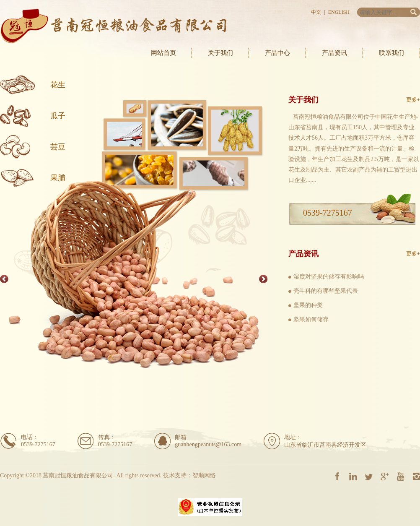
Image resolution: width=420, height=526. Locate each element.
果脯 (58, 178)
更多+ (413, 100)
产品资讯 (334, 53)
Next (263, 279)
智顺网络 (204, 475)
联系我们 (391, 53)
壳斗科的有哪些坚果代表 (326, 291)
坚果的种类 (308, 305)
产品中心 (277, 53)
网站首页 (163, 53)
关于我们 (220, 53)
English (339, 12)
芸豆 (58, 147)
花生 (58, 85)
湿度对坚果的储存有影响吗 (329, 277)
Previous (4, 279)
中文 (316, 12)
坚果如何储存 (311, 319)
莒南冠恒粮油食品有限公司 (113, 26)
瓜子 (58, 116)
